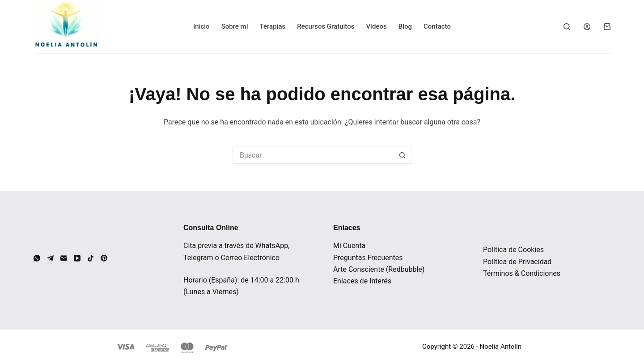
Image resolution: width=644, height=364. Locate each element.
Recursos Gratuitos (326, 26)
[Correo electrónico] (64, 258)
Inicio (201, 26)
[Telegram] (50, 258)
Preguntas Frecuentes (368, 258)
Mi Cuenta (349, 246)
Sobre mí (235, 26)
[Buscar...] (313, 155)
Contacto (437, 26)
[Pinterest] (104, 258)
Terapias (273, 26)
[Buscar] (567, 27)
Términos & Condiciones (522, 273)
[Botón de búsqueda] (402, 155)
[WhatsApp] (37, 258)
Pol (488, 262)
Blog (405, 26)
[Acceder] (587, 27)
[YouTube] (77, 258)
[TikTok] (91, 258)
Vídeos (376, 26)
